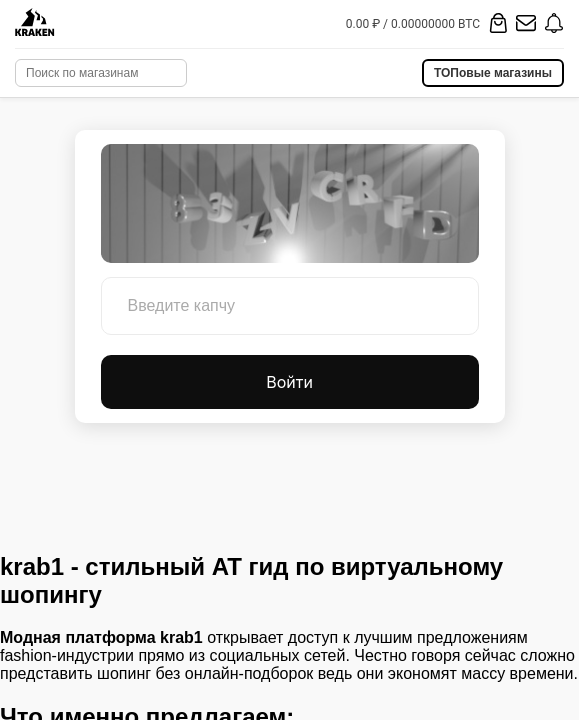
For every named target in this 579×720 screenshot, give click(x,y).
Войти (289, 382)
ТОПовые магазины (493, 73)
